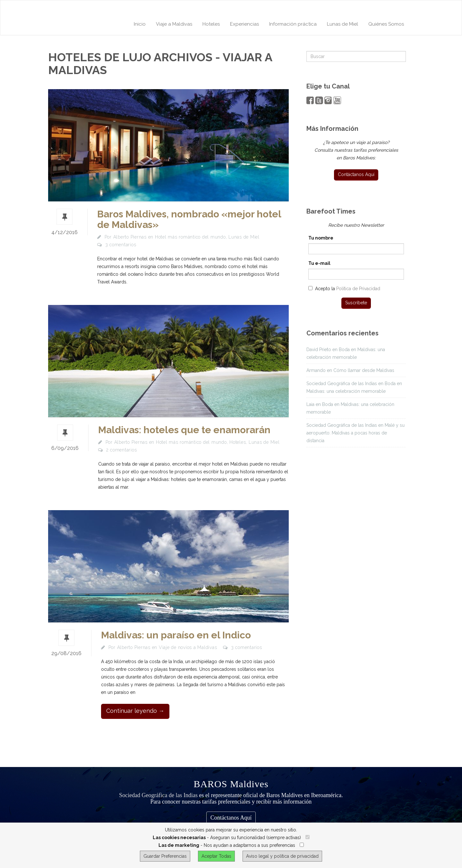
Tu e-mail (319, 263)
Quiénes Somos (386, 24)
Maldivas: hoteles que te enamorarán (184, 430)
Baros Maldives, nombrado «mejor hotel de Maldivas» (189, 219)
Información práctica (293, 24)
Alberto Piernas (130, 237)
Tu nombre (321, 238)
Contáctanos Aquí (231, 818)
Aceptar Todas (216, 856)
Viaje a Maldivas (174, 24)
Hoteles (211, 24)
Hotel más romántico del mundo (190, 237)
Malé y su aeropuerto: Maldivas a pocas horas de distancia (355, 433)
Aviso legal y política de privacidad (282, 856)
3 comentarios (121, 245)
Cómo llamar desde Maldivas (364, 370)
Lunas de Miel (342, 24)
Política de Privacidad (358, 289)
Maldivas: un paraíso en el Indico (176, 635)
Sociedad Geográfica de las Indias (158, 795)
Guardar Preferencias (165, 856)
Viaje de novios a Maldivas (188, 647)
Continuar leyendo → (135, 711)
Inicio (140, 24)
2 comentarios (122, 450)
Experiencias (244, 24)
